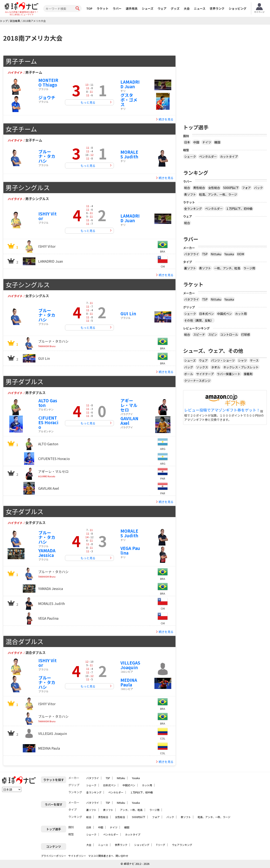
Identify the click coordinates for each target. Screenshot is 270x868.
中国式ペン (224, 314)
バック (258, 188)
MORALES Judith (129, 154)
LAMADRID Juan (130, 84)
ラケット (103, 8)
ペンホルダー (208, 156)
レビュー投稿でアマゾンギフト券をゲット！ (222, 410)
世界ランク (217, 8)
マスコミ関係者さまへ (101, 856)
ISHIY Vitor (47, 216)
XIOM (241, 254)
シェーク (190, 156)
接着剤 (248, 374)
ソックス (202, 367)
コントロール (229, 334)
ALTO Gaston (48, 403)
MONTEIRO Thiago (48, 82)
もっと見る (88, 102)
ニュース (200, 8)
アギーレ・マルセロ (129, 405)
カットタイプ (229, 156)
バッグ (189, 367)
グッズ (175, 8)
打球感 (246, 334)
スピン (213, 334)
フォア (246, 188)
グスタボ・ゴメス (129, 100)
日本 (187, 142)
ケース (254, 360)
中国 (196, 142)
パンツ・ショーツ (223, 360)
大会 (187, 8)
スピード (199, 334)
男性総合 (199, 188)
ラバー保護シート (229, 374)
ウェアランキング (182, 845)
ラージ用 (249, 268)
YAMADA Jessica (47, 553)
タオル (216, 367)
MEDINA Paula (129, 682)
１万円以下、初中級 (239, 209)
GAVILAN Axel (129, 421)
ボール (189, 374)
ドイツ (207, 142)
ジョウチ (47, 97)
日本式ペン (207, 314)
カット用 (241, 314)
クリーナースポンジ (197, 381)
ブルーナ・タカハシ (47, 156)
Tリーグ (161, 845)
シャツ (242, 360)
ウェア (162, 8)
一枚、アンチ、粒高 (227, 268)
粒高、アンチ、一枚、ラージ (218, 194)
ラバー (117, 8)
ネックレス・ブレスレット (241, 367)
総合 (187, 188)
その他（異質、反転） (199, 320)
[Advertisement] (225, 85)
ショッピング (238, 8)
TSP (205, 254)
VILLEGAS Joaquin (130, 665)
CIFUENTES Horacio (48, 422)
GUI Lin (128, 314)
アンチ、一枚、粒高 (131, 810)
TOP (89, 8)
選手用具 (132, 8)
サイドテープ (205, 374)
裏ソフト (190, 268)
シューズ (148, 8)
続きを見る (166, 119)
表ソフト (190, 194)
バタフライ (192, 254)
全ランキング (193, 209)
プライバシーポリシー (54, 856)
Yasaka (229, 254)
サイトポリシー (77, 856)
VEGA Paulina (130, 550)
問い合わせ (122, 856)
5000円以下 (231, 188)
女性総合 (214, 188)
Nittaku (216, 254)
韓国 (217, 142)
